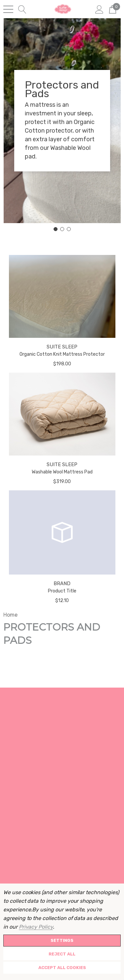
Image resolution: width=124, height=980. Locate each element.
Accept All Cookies (62, 968)
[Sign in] (99, 9)
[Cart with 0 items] (113, 9)
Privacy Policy (36, 927)
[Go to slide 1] (56, 229)
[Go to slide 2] (62, 229)
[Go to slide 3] (69, 229)
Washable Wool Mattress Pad (62, 472)
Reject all (62, 954)
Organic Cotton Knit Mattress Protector (62, 354)
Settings (62, 940)
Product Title (62, 591)
